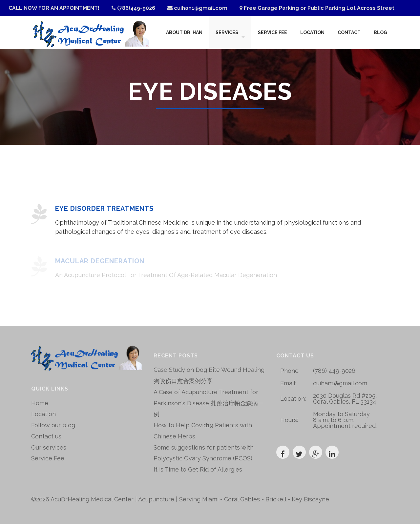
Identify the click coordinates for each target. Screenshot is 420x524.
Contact (349, 32)
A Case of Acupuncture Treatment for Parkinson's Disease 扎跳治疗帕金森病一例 (209, 403)
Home (40, 403)
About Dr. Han (184, 32)
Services (227, 32)
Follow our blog (53, 425)
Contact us (46, 436)
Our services (49, 447)
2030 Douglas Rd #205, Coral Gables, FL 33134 (345, 399)
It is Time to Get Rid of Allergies (198, 469)
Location (312, 32)
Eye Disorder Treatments (104, 209)
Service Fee (273, 32)
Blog (380, 32)
